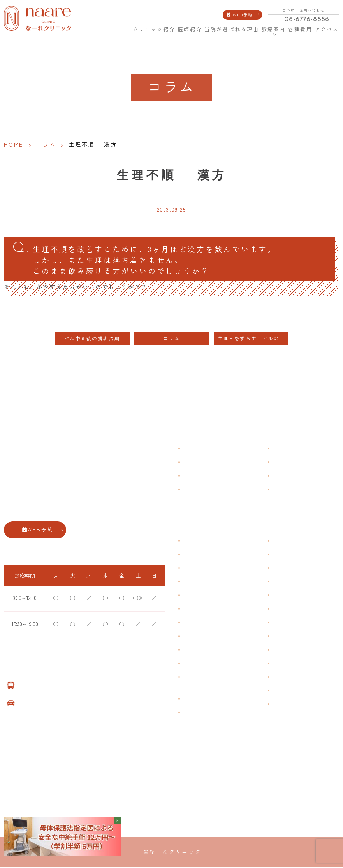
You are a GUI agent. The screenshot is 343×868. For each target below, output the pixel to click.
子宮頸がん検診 (289, 691)
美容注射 (282, 664)
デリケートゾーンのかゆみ (211, 623)
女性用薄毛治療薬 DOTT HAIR (214, 713)
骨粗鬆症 (192, 650)
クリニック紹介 (154, 29)
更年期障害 (195, 637)
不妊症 (280, 541)
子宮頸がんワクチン (294, 569)
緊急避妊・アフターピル (298, 609)
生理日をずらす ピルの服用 (253, 339)
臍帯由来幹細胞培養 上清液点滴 (216, 699)
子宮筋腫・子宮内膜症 (206, 569)
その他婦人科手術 (291, 650)
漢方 (277, 555)
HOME (126, 29)
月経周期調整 (197, 582)
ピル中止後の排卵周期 (95, 339)
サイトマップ (287, 490)
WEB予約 (243, 15)
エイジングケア (289, 582)
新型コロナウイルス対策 (298, 477)
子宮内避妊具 (287, 623)
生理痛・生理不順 (202, 555)
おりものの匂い (199, 609)
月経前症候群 (197, 596)
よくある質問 (287, 450)
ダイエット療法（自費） (298, 705)
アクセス (327, 29)
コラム (46, 144)
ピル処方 (282, 596)
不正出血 (192, 541)
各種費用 (300, 29)
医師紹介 (190, 29)
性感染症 (192, 664)
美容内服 (282, 678)
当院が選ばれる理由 (232, 29)
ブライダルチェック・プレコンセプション (206, 682)
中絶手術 (282, 637)
